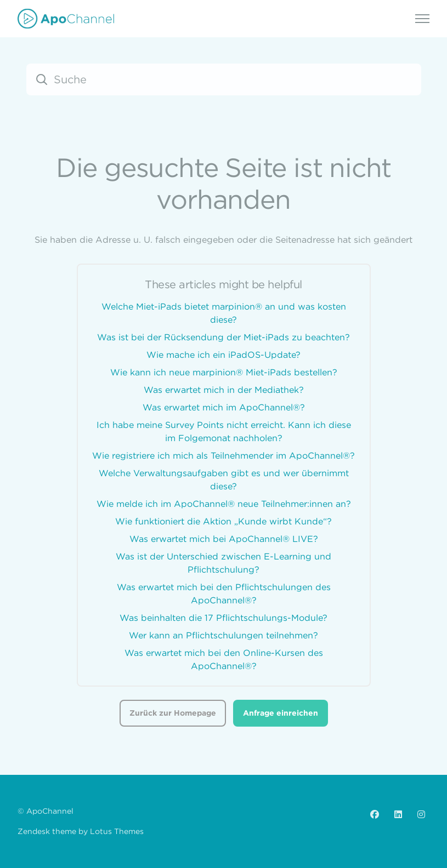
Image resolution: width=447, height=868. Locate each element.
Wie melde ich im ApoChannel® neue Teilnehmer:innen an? (224, 504)
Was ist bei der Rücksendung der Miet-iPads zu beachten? (224, 337)
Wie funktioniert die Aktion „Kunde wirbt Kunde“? (224, 521)
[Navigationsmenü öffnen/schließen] (422, 19)
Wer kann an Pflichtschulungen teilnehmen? (224, 635)
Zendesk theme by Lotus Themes (81, 831)
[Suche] (224, 79)
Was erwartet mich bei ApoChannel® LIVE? (224, 539)
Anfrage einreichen (281, 713)
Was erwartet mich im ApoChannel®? (224, 407)
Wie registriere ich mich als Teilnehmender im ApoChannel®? (224, 455)
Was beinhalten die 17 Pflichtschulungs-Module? (224, 618)
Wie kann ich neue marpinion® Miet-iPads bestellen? (224, 372)
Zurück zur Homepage (173, 713)
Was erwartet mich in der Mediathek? (224, 390)
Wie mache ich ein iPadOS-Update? (224, 355)
